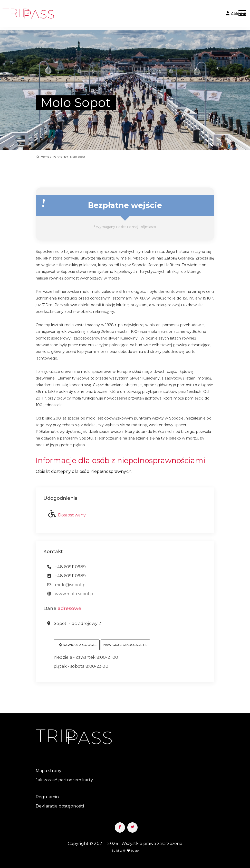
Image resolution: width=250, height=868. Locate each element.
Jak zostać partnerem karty (64, 780)
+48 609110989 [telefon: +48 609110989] (66, 569)
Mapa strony (49, 771)
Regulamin (47, 797)
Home (45, 157)
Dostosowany (72, 518)
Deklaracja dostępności (60, 806)
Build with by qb (125, 851)
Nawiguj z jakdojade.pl (125, 647)
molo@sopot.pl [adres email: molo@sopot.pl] (67, 587)
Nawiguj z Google (78, 647)
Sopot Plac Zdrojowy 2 (74, 626)
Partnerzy (60, 157)
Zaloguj (236, 13)
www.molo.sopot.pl (71, 596)
